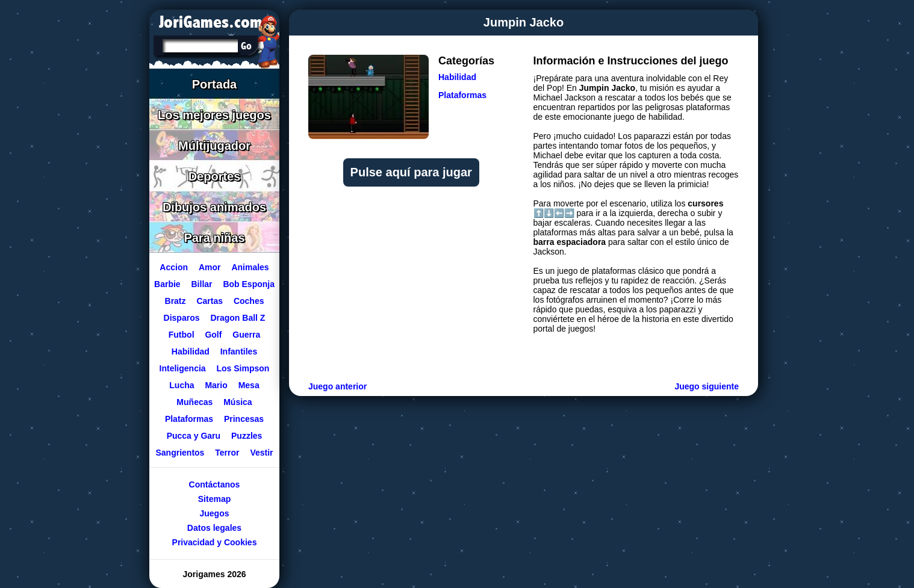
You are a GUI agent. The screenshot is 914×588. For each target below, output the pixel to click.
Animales (250, 267)
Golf (213, 335)
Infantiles (239, 351)
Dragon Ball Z (238, 318)
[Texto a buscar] (199, 47)
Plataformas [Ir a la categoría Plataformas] (462, 95)
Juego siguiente (707, 386)
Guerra (246, 335)
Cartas (210, 301)
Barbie (167, 284)
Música (238, 402)
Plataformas (189, 419)
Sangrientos (180, 453)
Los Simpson (243, 368)
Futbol (182, 335)
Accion (174, 267)
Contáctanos (215, 484)
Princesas (244, 419)
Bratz (176, 301)
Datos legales (214, 528)
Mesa (249, 385)
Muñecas (194, 402)
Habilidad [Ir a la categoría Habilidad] (457, 77)
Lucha (182, 385)
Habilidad (191, 351)
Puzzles (247, 436)
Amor (210, 267)
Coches (249, 301)
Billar (202, 284)
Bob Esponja (249, 284)
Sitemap (214, 499)
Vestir (261, 453)
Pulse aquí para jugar (411, 172)
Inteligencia (183, 368)
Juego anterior (337, 386)
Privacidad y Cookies (215, 542)
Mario (216, 385)
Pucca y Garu (194, 436)
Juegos (214, 513)
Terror (227, 453)
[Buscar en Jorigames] (246, 46)
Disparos (182, 318)
